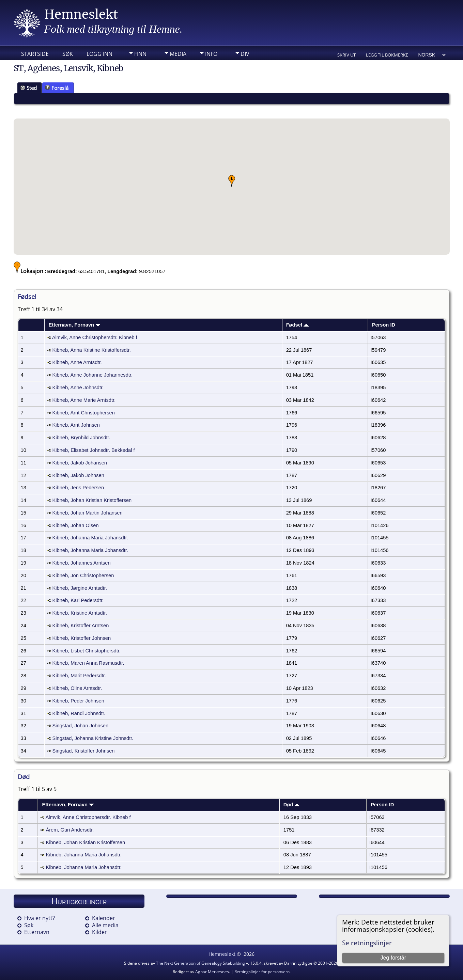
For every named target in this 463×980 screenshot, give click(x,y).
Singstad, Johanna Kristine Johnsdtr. (93, 738)
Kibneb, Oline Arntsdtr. (77, 688)
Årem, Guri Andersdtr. (70, 830)
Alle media (105, 925)
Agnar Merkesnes (212, 972)
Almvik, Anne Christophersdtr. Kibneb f (95, 337)
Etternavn (37, 932)
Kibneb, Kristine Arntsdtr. (80, 613)
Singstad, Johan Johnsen (80, 726)
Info (211, 54)
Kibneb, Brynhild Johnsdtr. (81, 438)
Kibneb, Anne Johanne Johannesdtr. (92, 375)
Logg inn (99, 54)
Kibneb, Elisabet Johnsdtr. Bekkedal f (93, 450)
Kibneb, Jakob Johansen (80, 463)
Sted (29, 88)
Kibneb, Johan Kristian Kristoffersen (92, 500)
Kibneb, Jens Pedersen (78, 488)
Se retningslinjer (367, 943)
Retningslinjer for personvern (262, 972)
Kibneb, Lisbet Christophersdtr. (86, 651)
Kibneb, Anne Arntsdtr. (77, 362)
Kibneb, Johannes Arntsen (81, 563)
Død (292, 805)
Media (178, 54)
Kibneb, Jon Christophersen (83, 575)
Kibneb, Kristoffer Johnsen (81, 638)
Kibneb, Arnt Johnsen (76, 425)
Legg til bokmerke (387, 55)
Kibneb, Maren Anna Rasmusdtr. (88, 663)
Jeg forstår (393, 958)
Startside (35, 54)
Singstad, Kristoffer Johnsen (83, 751)
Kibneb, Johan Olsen (75, 525)
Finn (140, 54)
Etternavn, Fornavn (74, 325)
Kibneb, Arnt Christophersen (83, 413)
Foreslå (57, 88)
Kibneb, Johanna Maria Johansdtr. (90, 538)
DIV (245, 54)
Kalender (104, 918)
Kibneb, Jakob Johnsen (78, 475)
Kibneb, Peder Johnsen (78, 701)
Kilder (99, 932)
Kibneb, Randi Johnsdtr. (79, 713)
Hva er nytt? (40, 918)
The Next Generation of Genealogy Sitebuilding (200, 963)
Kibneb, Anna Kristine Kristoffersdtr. (91, 350)
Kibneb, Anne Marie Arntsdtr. (84, 400)
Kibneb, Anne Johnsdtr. (78, 388)
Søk (68, 54)
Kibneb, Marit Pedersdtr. (79, 676)
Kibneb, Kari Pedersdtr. (78, 600)
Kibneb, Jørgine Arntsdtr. (80, 588)
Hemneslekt (81, 14)
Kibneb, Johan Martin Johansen (87, 513)
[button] (232, 181)
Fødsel (297, 325)
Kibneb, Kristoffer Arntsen (80, 626)
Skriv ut (346, 55)
